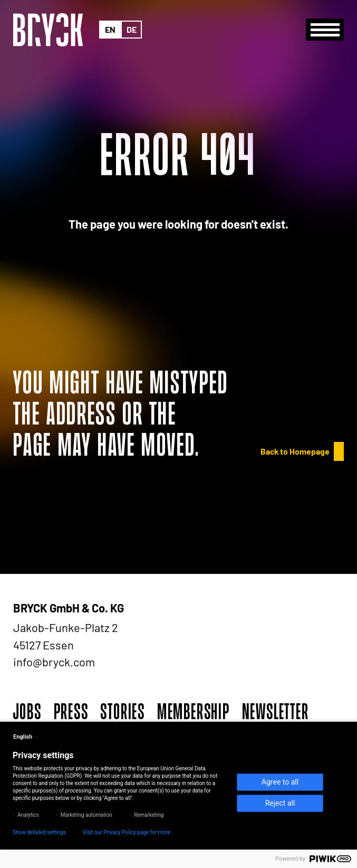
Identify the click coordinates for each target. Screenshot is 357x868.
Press (71, 712)
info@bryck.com (54, 662)
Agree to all (280, 782)
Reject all (280, 803)
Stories (123, 712)
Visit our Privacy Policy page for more (127, 832)
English (27, 737)
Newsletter (276, 712)
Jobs (27, 712)
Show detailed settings (39, 832)
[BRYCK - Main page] (48, 30)
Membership (194, 712)
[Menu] (325, 30)
